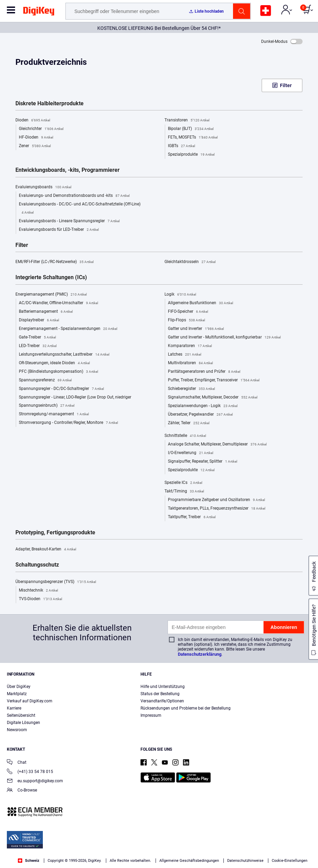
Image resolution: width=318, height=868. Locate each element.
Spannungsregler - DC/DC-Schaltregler (61, 389)
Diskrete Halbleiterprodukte (50, 104)
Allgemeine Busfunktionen (200, 303)
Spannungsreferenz (45, 380)
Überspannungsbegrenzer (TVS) (56, 582)
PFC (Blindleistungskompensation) (58, 372)
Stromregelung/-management (54, 414)
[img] (39, 12)
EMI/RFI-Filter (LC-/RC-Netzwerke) (54, 262)
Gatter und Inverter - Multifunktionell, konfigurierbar (224, 337)
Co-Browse (22, 791)
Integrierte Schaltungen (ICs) (51, 277)
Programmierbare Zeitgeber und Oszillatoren (216, 500)
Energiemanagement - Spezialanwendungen (68, 329)
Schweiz (29, 861)
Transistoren (187, 120)
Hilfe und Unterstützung (163, 687)
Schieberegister (191, 389)
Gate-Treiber (37, 337)
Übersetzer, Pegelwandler (200, 415)
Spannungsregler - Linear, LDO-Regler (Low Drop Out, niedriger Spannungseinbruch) (75, 402)
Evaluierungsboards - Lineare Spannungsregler (69, 221)
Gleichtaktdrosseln (190, 262)
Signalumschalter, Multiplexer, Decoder (213, 397)
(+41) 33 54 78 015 (30, 772)
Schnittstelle (185, 436)
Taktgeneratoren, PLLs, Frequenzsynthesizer (217, 509)
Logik (180, 295)
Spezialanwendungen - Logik (203, 406)
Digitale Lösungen (23, 723)
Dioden (33, 120)
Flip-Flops (186, 320)
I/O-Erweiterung (191, 453)
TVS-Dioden (40, 599)
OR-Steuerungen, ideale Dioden (54, 363)
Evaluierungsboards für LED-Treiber (59, 230)
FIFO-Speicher (188, 312)
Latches (185, 355)
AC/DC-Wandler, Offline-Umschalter (58, 303)
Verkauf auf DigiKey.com (30, 701)
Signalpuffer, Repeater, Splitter (203, 462)
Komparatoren (190, 346)
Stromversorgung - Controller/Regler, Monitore (68, 423)
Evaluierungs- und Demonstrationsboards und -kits (74, 196)
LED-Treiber (38, 346)
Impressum (151, 715)
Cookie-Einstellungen (290, 861)
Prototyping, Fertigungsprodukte (55, 533)
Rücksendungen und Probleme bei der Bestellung (186, 708)
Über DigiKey (19, 687)
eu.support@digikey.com (35, 781)
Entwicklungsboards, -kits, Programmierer (68, 170)
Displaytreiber (39, 320)
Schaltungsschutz (37, 565)
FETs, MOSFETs (193, 138)
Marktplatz (17, 694)
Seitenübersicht (21, 715)
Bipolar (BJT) (191, 129)
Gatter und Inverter (196, 329)
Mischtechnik (38, 591)
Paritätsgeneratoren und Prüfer (204, 372)
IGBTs (181, 146)
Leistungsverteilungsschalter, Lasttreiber (64, 355)
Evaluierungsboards (43, 187)
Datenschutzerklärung (200, 654)
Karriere (14, 708)
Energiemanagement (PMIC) (51, 295)
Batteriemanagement (46, 312)
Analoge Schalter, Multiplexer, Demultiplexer (217, 444)
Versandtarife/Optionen (162, 701)
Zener (35, 146)
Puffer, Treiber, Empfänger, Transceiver (214, 380)
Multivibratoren (190, 363)
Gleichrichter (41, 129)
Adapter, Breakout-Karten (46, 549)
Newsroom (17, 730)
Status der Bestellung (160, 694)
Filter (286, 85)
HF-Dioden (36, 138)
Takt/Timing (184, 491)
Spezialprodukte (191, 155)
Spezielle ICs (183, 483)
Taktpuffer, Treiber (192, 517)
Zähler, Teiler (189, 423)
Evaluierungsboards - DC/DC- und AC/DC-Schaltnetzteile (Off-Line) (80, 209)
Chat (17, 763)
